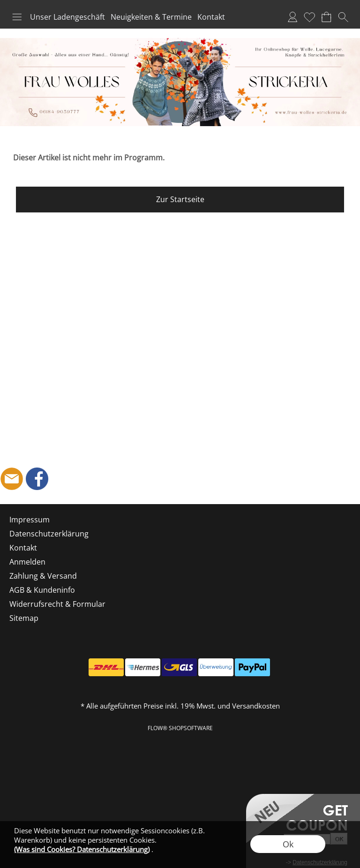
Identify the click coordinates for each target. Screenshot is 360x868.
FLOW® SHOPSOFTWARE (180, 728)
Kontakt (211, 17)
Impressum (30, 520)
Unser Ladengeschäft (67, 17)
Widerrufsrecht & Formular (57, 604)
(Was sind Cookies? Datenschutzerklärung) (82, 849)
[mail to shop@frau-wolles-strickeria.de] (12, 479)
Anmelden (292, 17)
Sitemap (24, 618)
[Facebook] (37, 479)
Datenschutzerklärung (49, 534)
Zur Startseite (180, 199)
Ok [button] (288, 844)
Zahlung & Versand (43, 576)
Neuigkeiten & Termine (151, 17)
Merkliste (309, 17)
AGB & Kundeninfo (42, 590)
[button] (17, 17)
